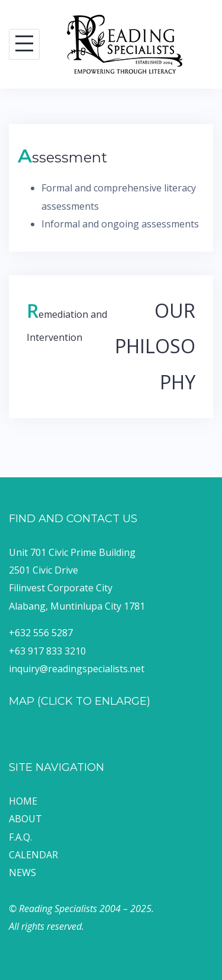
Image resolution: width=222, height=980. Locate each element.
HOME (23, 801)
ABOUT (25, 819)
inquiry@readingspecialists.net (77, 669)
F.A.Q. (20, 837)
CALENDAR (33, 855)
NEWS (22, 872)
